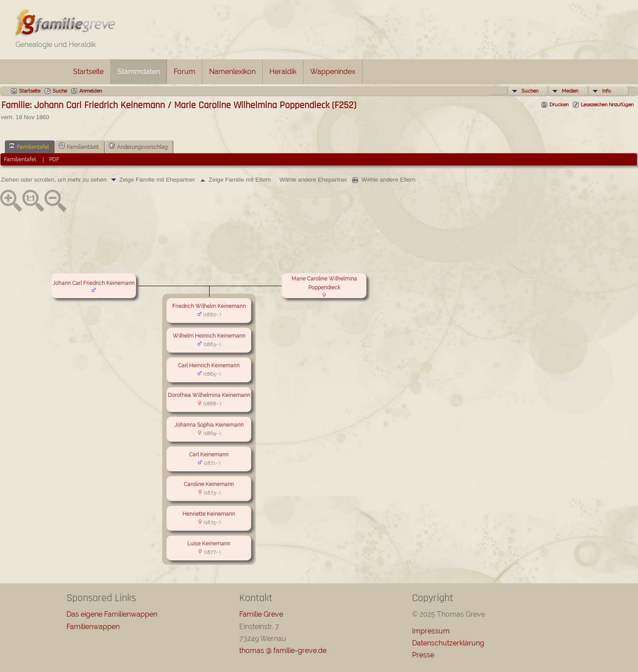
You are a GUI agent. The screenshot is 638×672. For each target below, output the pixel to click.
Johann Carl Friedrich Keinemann (94, 283)
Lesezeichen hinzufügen (607, 105)
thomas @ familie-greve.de (283, 651)
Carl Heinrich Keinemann (209, 365)
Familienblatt (79, 146)
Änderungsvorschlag (138, 146)
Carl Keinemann (209, 454)
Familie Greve (261, 614)
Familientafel (29, 146)
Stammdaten (139, 72)
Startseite (88, 72)
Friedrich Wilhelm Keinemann (209, 306)
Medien (570, 91)
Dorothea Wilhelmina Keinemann (209, 395)
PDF (54, 159)
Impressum (431, 631)
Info (607, 91)
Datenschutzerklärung (448, 643)
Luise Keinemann (209, 544)
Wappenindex (333, 72)
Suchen (530, 91)
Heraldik (283, 72)
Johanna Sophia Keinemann (209, 425)
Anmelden (91, 91)
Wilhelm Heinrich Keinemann (209, 336)
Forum (185, 72)
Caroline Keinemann (209, 484)
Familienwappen (93, 627)
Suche (60, 91)
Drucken (559, 105)
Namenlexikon (232, 72)
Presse (423, 655)
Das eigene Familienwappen (112, 614)
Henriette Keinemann (209, 514)
